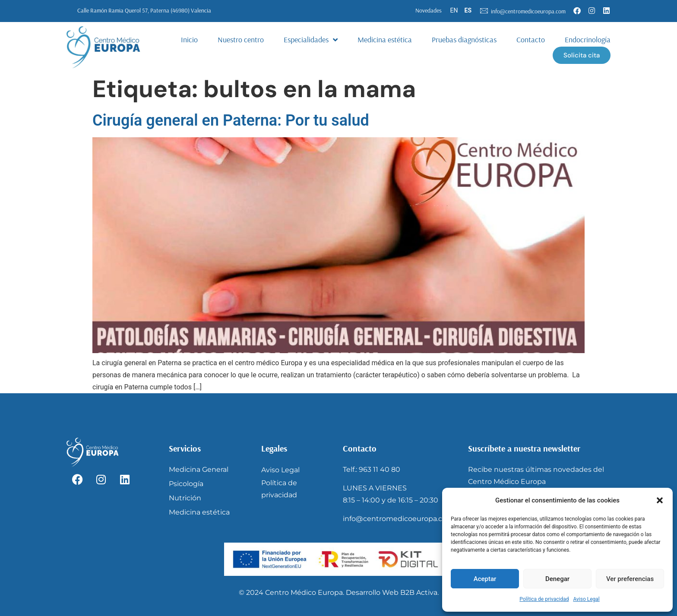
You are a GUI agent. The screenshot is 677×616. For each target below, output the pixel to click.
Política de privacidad (544, 599)
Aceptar (485, 579)
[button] (660, 500)
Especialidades (311, 40)
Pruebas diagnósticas (464, 39)
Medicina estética (385, 39)
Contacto (531, 39)
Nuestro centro (241, 39)
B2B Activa (419, 592)
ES (468, 10)
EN (454, 10)
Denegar (557, 579)
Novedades (429, 10)
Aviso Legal (586, 599)
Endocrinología (588, 39)
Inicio (189, 39)
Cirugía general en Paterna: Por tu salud (231, 120)
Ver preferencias (630, 579)
